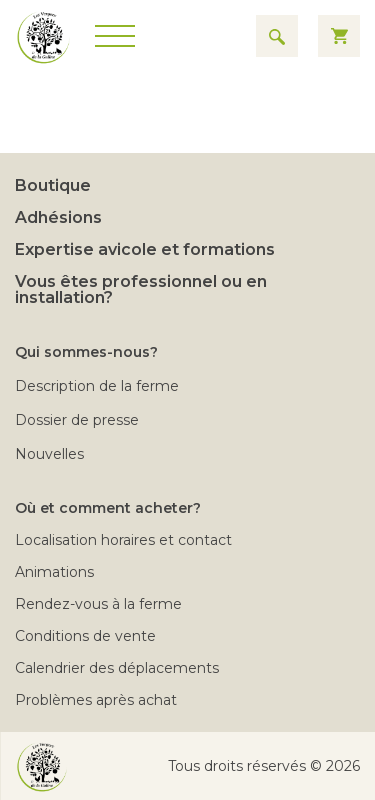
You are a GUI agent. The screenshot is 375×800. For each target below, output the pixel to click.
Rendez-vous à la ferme (98, 604)
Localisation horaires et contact (123, 540)
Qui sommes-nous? (86, 352)
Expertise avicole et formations (145, 249)
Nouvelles (49, 454)
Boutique (53, 185)
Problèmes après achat (96, 700)
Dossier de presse (77, 420)
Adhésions (58, 217)
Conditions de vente (85, 636)
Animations (54, 572)
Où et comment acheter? (108, 508)
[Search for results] (277, 36)
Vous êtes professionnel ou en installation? (141, 289)
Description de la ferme (97, 386)
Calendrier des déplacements (117, 668)
